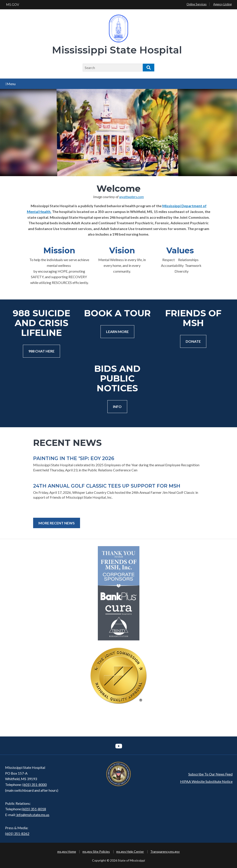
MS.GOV (13, 5)
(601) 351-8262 (17, 834)
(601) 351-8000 (35, 784)
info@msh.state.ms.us (33, 815)
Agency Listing (222, 4)
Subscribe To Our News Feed (210, 774)
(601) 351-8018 (34, 809)
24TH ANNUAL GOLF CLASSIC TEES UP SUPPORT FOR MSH (107, 486)
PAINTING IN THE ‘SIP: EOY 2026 (74, 458)
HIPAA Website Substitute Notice (206, 781)
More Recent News (57, 523)
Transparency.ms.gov (165, 851)
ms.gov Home (67, 851)
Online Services (197, 4)
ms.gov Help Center (130, 851)
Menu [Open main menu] (10, 84)
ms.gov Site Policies (96, 851)
